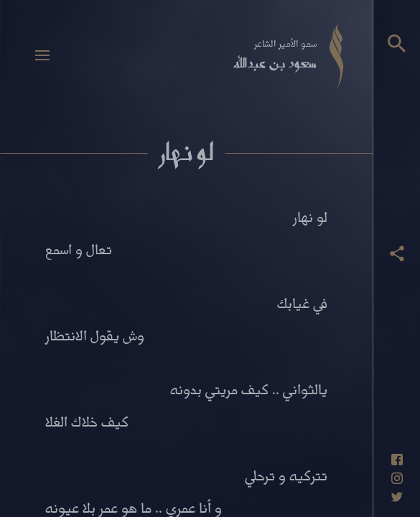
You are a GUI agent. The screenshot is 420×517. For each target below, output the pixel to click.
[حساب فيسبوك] (397, 460)
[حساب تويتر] (397, 497)
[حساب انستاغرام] (397, 478)
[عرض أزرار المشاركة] (397, 253)
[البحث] (397, 43)
